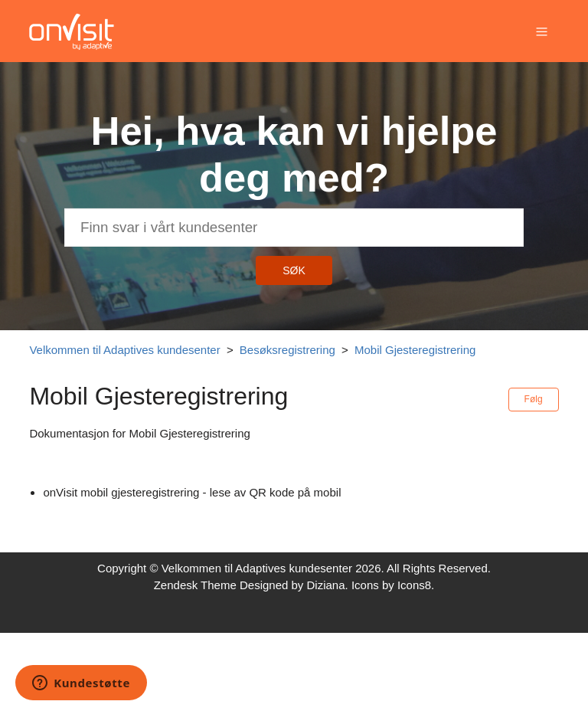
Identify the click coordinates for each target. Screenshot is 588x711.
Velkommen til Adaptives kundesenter (124, 350)
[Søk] (294, 228)
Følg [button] (534, 399)
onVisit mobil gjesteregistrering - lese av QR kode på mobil (192, 492)
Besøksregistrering (287, 350)
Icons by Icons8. (393, 585)
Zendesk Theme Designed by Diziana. (253, 585)
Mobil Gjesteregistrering (415, 350)
